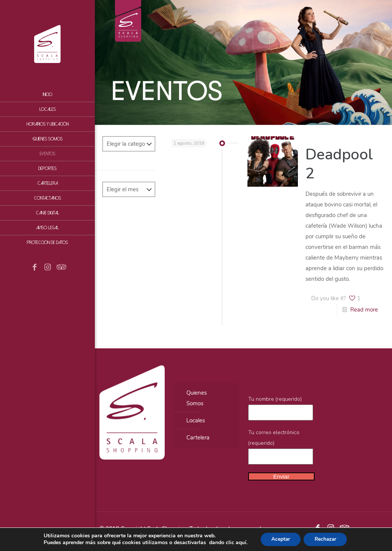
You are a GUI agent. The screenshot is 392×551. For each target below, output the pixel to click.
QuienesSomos (197, 398)
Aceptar (279, 539)
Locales (196, 420)
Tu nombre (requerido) (281, 408)
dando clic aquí (226, 543)
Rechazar (326, 539)
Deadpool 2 (339, 164)
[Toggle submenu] (88, 183)
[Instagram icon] (47, 268)
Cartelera (198, 438)
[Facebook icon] (35, 268)
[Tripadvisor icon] (60, 268)
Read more (364, 310)
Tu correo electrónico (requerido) (281, 447)
